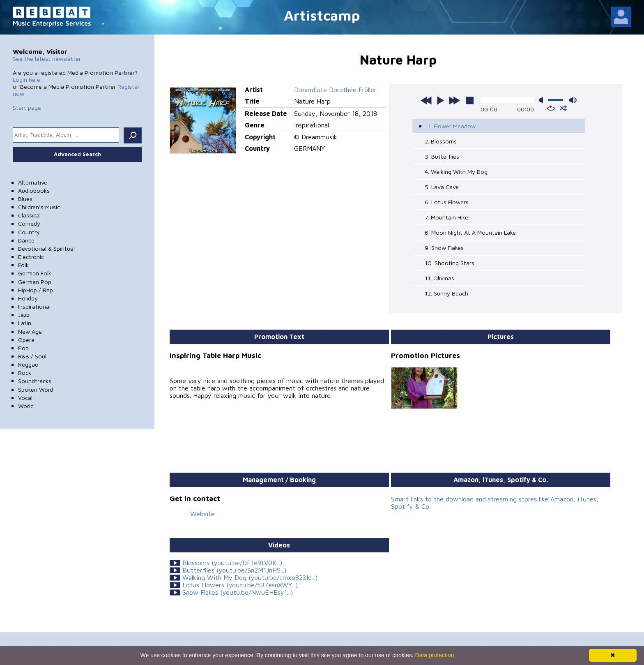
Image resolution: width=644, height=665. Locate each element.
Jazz (24, 315)
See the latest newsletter (47, 59)
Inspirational (34, 306)
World (26, 406)
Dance (26, 240)
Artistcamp (322, 15)
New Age (30, 331)
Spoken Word (36, 389)
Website (202, 514)
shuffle (563, 108)
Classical (29, 215)
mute (543, 100)
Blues (25, 199)
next (454, 100)
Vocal (25, 398)
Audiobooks (34, 190)
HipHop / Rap (36, 290)
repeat (551, 108)
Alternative (33, 182)
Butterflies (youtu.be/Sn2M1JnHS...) (234, 570)
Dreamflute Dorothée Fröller (335, 90)
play (440, 100)
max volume (573, 100)
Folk (23, 265)
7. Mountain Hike (446, 217)
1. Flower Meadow (452, 126)
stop (470, 100)
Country (29, 232)
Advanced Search (77, 154)
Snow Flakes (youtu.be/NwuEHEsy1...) (238, 592)
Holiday (28, 298)
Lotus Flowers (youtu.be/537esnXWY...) (240, 585)
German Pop (35, 282)
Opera (26, 340)
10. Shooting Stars (450, 263)
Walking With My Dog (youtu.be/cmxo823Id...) (250, 577)
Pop (23, 348)
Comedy (29, 223)
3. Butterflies (442, 156)
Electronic (31, 257)
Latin (25, 323)
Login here (26, 80)
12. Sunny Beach (446, 293)
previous (426, 100)
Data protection (435, 655)
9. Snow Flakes (444, 248)
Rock (25, 373)
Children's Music (39, 207)
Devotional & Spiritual (46, 248)
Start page (27, 107)
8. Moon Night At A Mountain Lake (470, 232)
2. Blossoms (441, 141)
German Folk (35, 273)
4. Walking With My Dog (456, 172)
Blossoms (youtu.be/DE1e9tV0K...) (232, 563)
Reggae (28, 364)
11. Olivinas (439, 278)
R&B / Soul (32, 356)
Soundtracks (35, 381)
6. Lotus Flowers (447, 202)
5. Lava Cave (442, 187)
